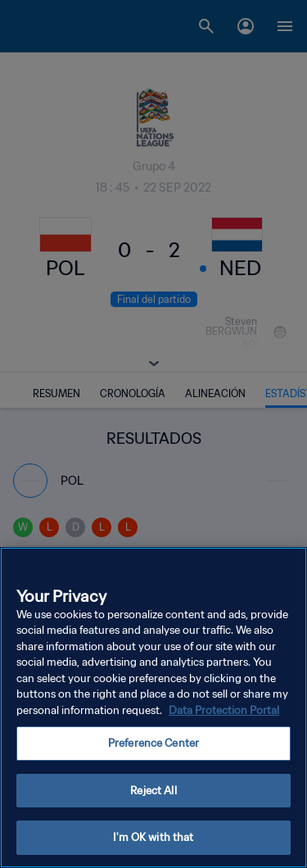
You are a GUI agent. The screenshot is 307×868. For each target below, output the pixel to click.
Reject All (153, 791)
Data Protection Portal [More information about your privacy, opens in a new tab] (224, 710)
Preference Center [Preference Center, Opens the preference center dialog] (153, 743)
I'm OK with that (153, 837)
